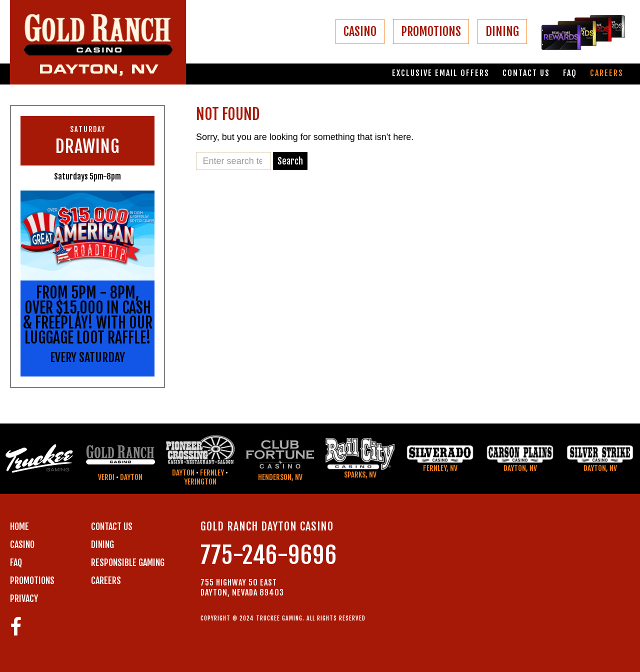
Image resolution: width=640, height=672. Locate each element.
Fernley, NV (440, 468)
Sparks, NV (360, 475)
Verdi (106, 477)
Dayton (131, 477)
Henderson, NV (280, 477)
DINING (502, 31)
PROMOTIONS (431, 31)
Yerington (200, 482)
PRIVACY (24, 598)
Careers (607, 73)
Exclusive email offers (441, 73)
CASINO (360, 31)
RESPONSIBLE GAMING (128, 562)
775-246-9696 (269, 555)
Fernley (212, 473)
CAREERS (106, 580)
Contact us (526, 73)
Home (19, 526)
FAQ (570, 73)
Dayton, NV (520, 468)
